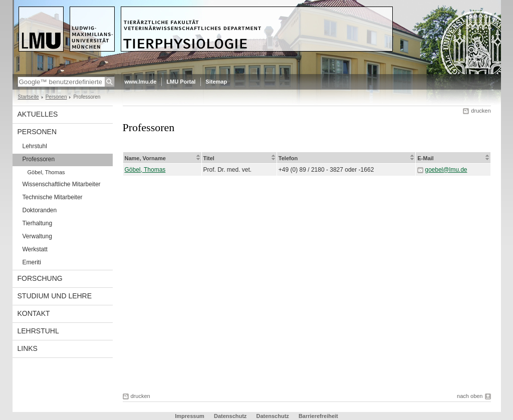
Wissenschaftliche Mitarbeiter (62, 184)
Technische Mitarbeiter (53, 197)
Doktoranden (40, 210)
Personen (56, 97)
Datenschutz (230, 416)
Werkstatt (35, 249)
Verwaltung (37, 236)
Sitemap (216, 82)
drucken (481, 111)
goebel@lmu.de (446, 170)
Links (28, 348)
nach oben (470, 396)
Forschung (40, 278)
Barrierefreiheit (318, 416)
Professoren (39, 159)
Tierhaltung (38, 223)
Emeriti (32, 262)
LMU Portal (181, 82)
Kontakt (34, 313)
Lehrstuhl (35, 146)
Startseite (29, 97)
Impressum (190, 416)
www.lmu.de (141, 82)
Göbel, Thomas (46, 172)
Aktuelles (38, 114)
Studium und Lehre (55, 296)
